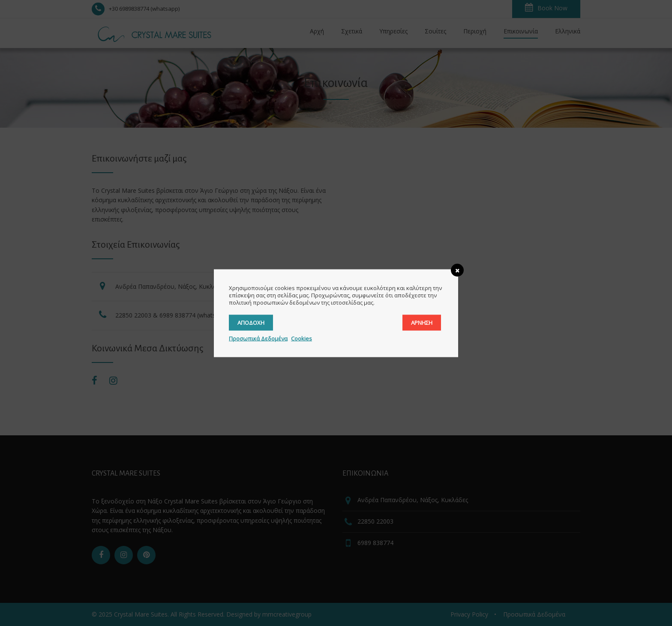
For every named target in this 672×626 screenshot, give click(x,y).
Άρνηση (422, 322)
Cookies (301, 338)
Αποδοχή (251, 322)
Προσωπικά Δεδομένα (258, 338)
